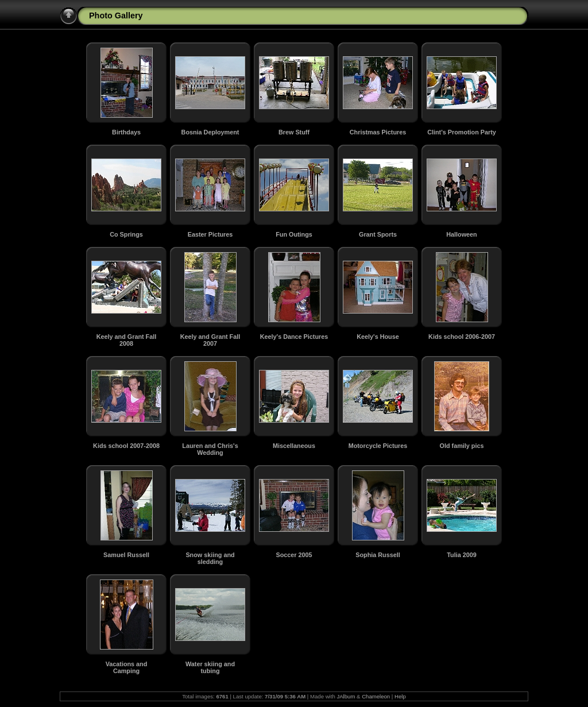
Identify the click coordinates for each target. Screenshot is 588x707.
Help (400, 696)
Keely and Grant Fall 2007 (210, 340)
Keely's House (378, 337)
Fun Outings (294, 234)
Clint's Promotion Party (462, 132)
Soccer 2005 (294, 555)
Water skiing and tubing (210, 667)
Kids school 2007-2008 (126, 446)
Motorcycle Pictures (378, 446)
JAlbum (346, 696)
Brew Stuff (294, 132)
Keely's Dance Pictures (294, 337)
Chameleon (376, 696)
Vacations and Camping (127, 667)
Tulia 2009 (461, 555)
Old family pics (462, 446)
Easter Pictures (210, 234)
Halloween (461, 234)
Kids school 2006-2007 (462, 337)
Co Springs (126, 234)
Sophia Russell (378, 555)
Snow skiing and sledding (210, 558)
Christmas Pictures (378, 132)
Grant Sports (378, 234)
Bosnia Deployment (210, 132)
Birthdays (126, 132)
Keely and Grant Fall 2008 (126, 340)
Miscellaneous (294, 446)
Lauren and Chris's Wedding (210, 449)
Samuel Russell (126, 555)
